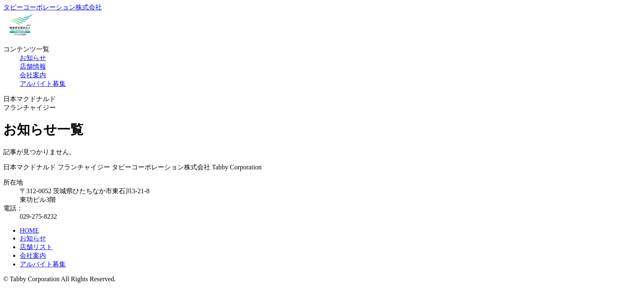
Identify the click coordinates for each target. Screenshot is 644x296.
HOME (29, 230)
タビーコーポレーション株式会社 (53, 7)
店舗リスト (36, 247)
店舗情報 (33, 66)
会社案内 (33, 75)
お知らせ (33, 58)
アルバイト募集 (43, 84)
